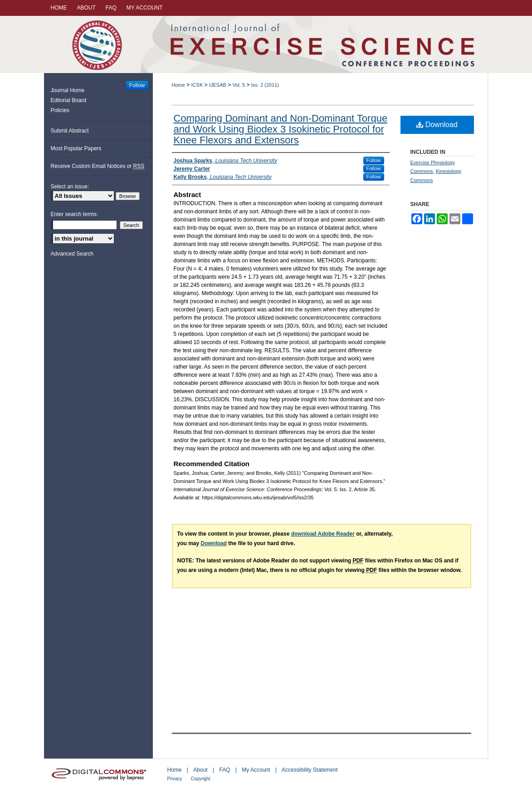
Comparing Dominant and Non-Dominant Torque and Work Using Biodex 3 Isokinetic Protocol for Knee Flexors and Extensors (281, 129)
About (200, 770)
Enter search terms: (75, 214)
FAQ (225, 770)
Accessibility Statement (310, 770)
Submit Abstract (70, 131)
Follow (374, 160)
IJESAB (218, 85)
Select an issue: (70, 187)
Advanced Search (72, 254)
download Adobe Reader (323, 534)
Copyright (201, 779)
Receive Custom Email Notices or (98, 166)
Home (178, 85)
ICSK (197, 85)
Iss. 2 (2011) (265, 85)
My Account (256, 770)
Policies (60, 110)
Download (437, 125)
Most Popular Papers (76, 148)
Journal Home (68, 90)
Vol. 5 (239, 85)
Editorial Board (69, 100)
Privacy (175, 779)
